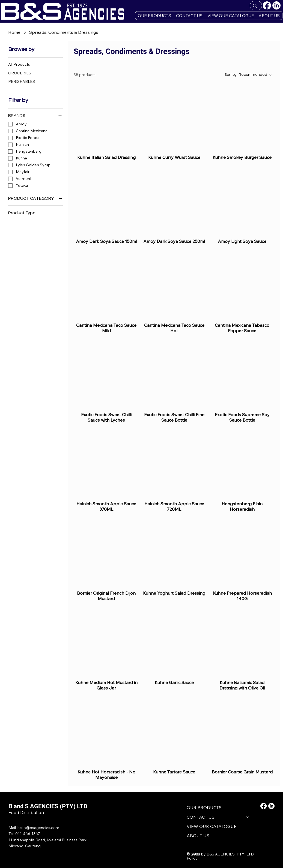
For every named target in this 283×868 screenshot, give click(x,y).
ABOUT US (198, 836)
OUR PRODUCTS (204, 807)
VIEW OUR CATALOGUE (212, 826)
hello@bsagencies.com (38, 828)
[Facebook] (267, 5)
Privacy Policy (193, 856)
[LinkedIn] (276, 5)
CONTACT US (201, 817)
